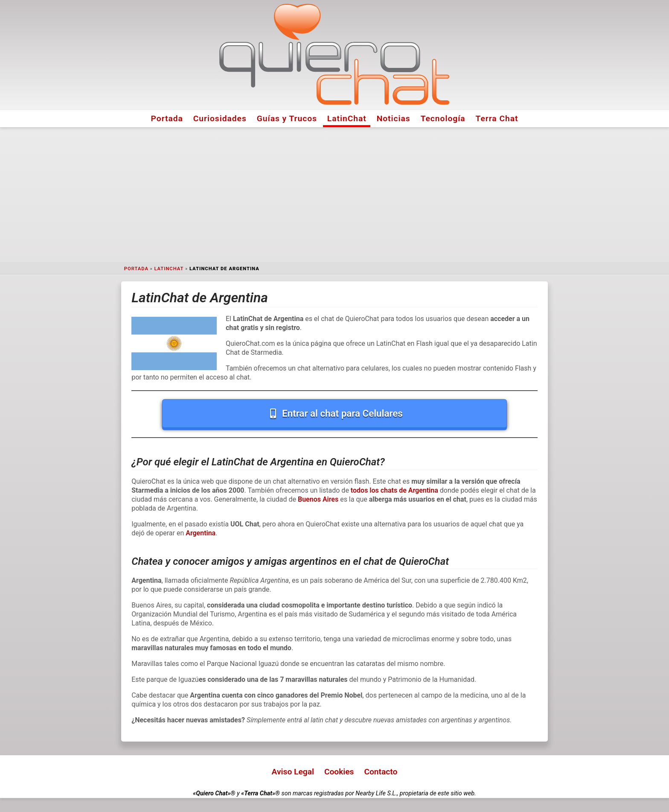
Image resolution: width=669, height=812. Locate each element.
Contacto (381, 772)
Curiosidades (220, 118)
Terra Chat (497, 118)
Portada (167, 118)
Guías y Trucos (287, 118)
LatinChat (347, 118)
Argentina (201, 533)
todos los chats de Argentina (394, 490)
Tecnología (443, 118)
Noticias (394, 118)
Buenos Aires (318, 499)
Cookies (339, 772)
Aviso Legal (293, 772)
